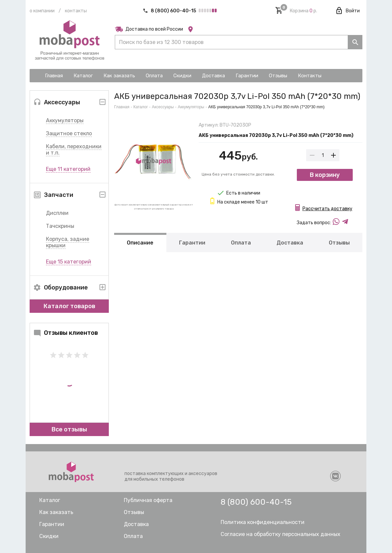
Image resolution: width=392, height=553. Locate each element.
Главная (122, 107)
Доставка (290, 243)
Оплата (241, 243)
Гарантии (192, 243)
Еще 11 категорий (68, 169)
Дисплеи (57, 213)
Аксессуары (163, 107)
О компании (42, 11)
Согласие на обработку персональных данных (281, 534)
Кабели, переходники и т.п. (74, 150)
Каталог (141, 107)
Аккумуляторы (65, 120)
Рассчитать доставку (327, 209)
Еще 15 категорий (69, 262)
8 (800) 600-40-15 (170, 11)
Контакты (76, 11)
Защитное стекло (69, 133)
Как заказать (56, 512)
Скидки (49, 536)
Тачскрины (60, 226)
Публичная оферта (148, 500)
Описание (140, 243)
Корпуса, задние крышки (68, 242)
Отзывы (339, 243)
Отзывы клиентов (66, 333)
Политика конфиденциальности (263, 522)
